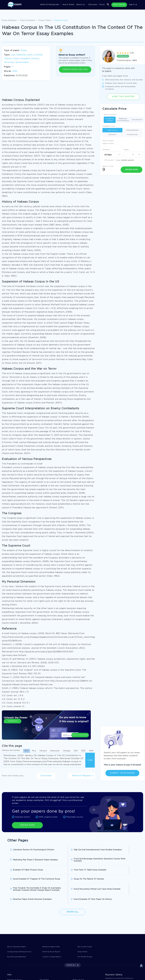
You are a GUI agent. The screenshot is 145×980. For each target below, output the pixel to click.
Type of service (110, 115)
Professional (132, 135)
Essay (24, 50)
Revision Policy (79, 967)
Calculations (137, 120)
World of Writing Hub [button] (50, 5)
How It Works (68, 5)
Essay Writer (83, 933)
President (25, 59)
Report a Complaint (16, 972)
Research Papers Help (52, 928)
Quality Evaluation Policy (84, 972)
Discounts (93, 5)
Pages (126, 150)
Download (46, 776)
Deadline (106, 150)
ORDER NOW (27, 825)
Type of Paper (108, 141)
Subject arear (108, 143)
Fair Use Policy (14, 977)
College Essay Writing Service (21, 933)
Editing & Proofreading (123, 120)
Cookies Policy (46, 967)
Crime (16, 59)
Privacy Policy (14, 967)
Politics (35, 59)
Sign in (133, 5)
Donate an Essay (15, 962)
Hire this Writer (123, 97)
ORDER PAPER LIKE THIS (75, 70)
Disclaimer (44, 962)
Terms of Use (78, 962)
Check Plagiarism (80, 727)
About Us (81, 5)
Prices (102, 5)
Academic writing (110, 120)
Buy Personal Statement (18, 938)
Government (22, 62)
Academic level (109, 126)
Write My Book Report (52, 933)
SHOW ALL (71, 947)
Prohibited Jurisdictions (50, 977)
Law (13, 55)
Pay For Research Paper (18, 928)
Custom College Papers (53, 938)
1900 (15, 71)
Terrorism (9, 62)
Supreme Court (24, 55)
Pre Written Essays (86, 938)
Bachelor (112, 135)
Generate (13, 728)
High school (112, 130)
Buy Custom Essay (86, 928)
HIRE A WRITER (119, 5)
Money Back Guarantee (50, 972)
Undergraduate (132, 130)
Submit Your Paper (122, 773)
